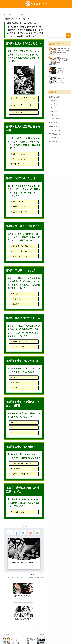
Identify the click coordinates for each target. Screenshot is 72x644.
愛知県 (54, 104)
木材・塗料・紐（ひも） (20, 113)
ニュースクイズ (56, 119)
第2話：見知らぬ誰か (37, 577)
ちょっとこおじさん (18, 378)
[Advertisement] (59, 20)
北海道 (54, 101)
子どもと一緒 (22, 577)
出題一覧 (37, 634)
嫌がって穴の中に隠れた (20, 256)
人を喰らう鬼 (16, 299)
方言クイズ (56, 130)
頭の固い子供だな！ (18, 164)
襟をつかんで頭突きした (20, 474)
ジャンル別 (45, 634)
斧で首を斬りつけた (18, 469)
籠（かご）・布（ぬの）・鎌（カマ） (23, 99)
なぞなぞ (54, 111)
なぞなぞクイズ (36, 4)
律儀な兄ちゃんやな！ (19, 159)
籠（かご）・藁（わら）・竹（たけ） (23, 106)
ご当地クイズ (55, 97)
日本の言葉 (55, 127)
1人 (12, 422)
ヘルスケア (55, 123)
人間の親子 (15, 304)
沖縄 (53, 108)
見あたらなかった (17, 202)
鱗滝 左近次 (15, 383)
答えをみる (18, 511)
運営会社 (53, 634)
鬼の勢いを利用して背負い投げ (22, 463)
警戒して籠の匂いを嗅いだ (21, 246)
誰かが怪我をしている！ (20, 342)
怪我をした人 (16, 294)
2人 (12, 428)
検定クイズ (20, 634)
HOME (36, 630)
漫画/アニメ (55, 134)
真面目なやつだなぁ (18, 154)
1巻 (14, 577)
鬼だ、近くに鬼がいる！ (20, 347)
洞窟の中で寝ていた (18, 207)
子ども (54, 115)
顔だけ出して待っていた (20, 212)
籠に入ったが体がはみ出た (21, 251)
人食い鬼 (14, 388)
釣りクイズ (55, 142)
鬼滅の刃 (41, 574)
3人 (12, 433)
